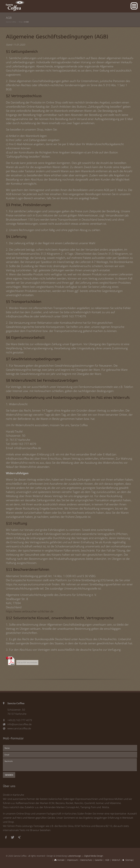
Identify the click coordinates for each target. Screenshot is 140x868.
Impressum (72, 860)
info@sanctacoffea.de (19, 724)
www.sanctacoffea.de (19, 728)
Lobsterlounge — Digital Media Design (85, 856)
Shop (21, 22)
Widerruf (116, 860)
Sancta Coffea (11, 22)
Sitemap (129, 860)
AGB (107, 860)
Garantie (99, 860)
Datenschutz (86, 860)
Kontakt (61, 860)
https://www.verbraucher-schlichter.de (30, 611)
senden (9, 775)
